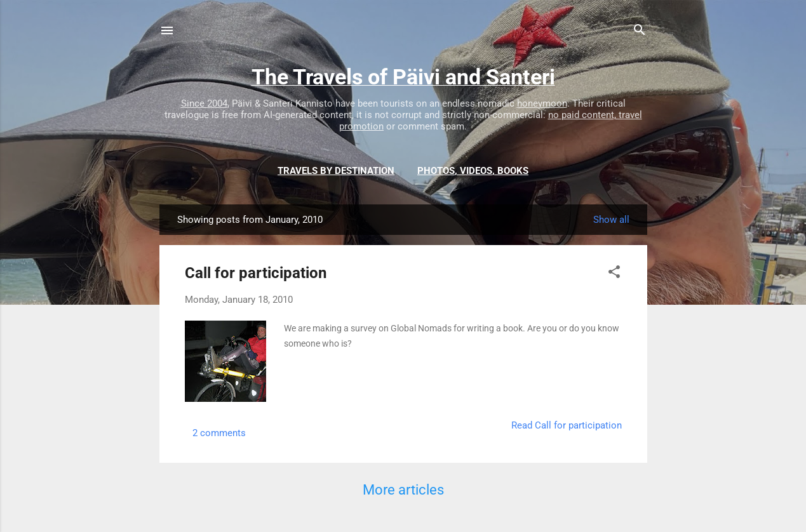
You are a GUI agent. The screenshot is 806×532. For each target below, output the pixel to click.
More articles (403, 490)
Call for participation (256, 273)
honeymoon (542, 103)
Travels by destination (336, 171)
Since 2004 (204, 103)
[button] (614, 274)
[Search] (640, 32)
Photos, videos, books (473, 171)
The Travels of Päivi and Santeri (403, 77)
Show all (611, 220)
